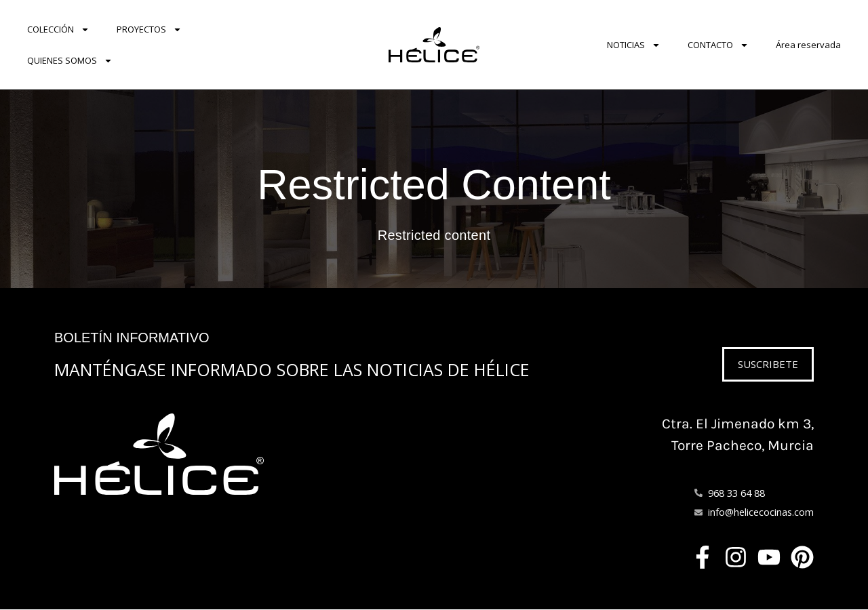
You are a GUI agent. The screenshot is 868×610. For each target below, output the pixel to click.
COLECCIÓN (58, 29)
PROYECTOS (149, 29)
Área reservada (808, 45)
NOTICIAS (634, 45)
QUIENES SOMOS (70, 61)
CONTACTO (718, 45)
